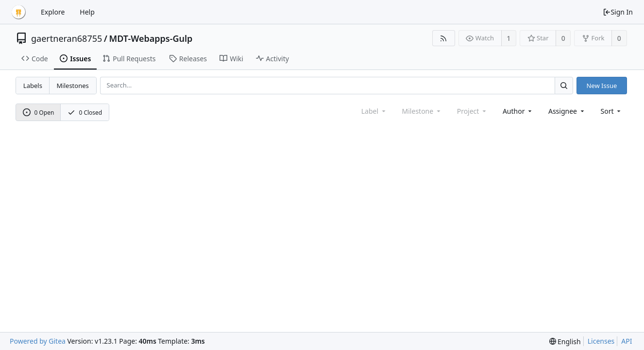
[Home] (18, 12)
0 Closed (85, 113)
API (627, 341)
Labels (33, 86)
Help (87, 12)
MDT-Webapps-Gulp (151, 38)
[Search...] (564, 85)
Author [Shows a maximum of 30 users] (518, 111)
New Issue (602, 86)
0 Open (39, 113)
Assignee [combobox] (567, 111)
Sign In (618, 12)
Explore (53, 12)
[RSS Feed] (444, 38)
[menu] (612, 111)
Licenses (601, 341)
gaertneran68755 (67, 38)
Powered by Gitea (38, 341)
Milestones (73, 86)
